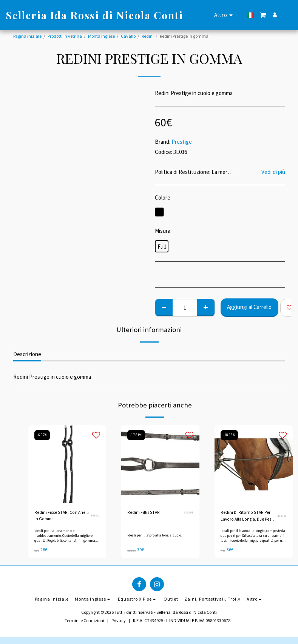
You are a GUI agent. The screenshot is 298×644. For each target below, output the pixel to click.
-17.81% (137, 435)
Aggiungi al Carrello (249, 307)
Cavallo (128, 36)
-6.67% (43, 435)
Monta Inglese (101, 36)
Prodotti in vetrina (65, 36)
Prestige (182, 142)
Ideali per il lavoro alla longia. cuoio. (155, 535)
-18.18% (230, 435)
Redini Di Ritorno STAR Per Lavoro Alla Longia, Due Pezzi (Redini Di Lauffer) (249, 516)
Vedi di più (273, 172)
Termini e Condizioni (84, 620)
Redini (148, 36)
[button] (263, 15)
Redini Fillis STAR (143, 513)
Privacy (119, 620)
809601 (96, 516)
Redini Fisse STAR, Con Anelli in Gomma (61, 516)
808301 (282, 516)
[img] (67, 464)
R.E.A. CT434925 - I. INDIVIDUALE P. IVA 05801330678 (182, 620)
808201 (189, 513)
